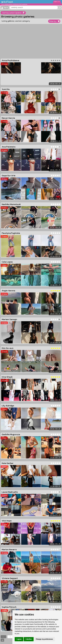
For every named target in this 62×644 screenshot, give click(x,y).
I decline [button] (29, 639)
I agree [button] (19, 639)
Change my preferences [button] (44, 639)
